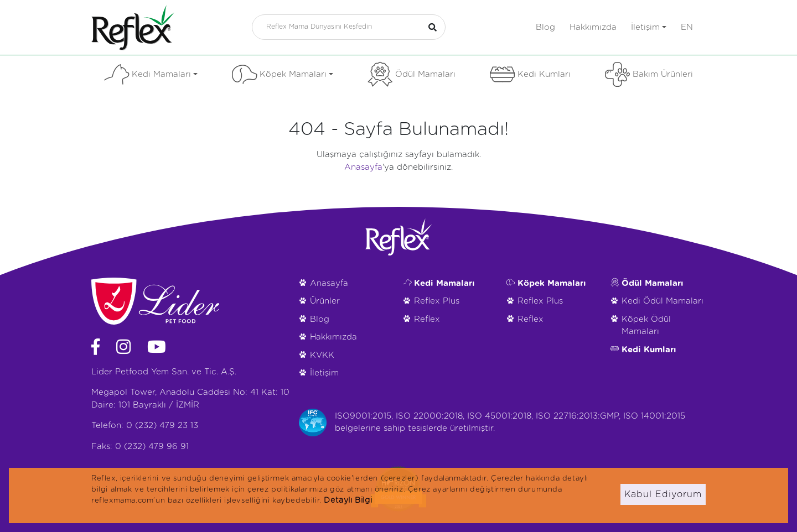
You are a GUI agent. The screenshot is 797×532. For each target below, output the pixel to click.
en (687, 27)
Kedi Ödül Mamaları (663, 301)
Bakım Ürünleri (649, 74)
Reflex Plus (437, 301)
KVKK (322, 355)
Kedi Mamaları (151, 74)
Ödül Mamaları (412, 74)
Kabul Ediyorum (663, 494)
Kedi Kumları (530, 74)
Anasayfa (363, 167)
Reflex (427, 319)
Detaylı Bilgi (348, 500)
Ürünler (325, 301)
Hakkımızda (593, 27)
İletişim (649, 27)
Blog (545, 27)
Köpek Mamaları (283, 74)
